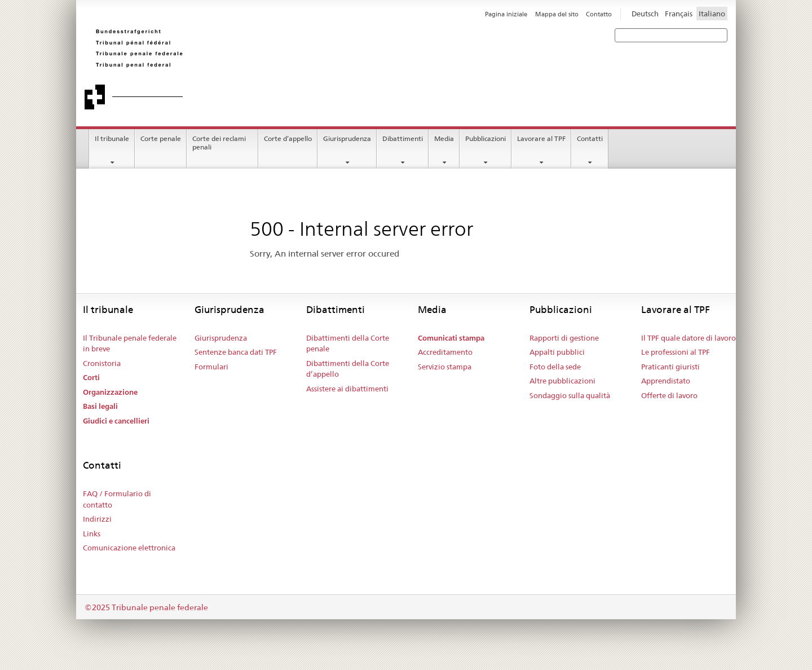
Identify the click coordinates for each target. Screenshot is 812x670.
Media (444, 138)
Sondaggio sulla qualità (570, 395)
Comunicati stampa (451, 338)
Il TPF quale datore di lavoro (689, 338)
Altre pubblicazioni (562, 381)
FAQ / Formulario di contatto (117, 499)
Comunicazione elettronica (129, 548)
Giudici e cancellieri (116, 421)
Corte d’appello (288, 138)
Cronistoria (102, 363)
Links (92, 534)
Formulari (211, 367)
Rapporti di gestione (564, 338)
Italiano (712, 14)
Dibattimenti (403, 138)
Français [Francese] (679, 14)
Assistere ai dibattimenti (347, 389)
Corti (91, 378)
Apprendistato (666, 381)
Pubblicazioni (486, 138)
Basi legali (100, 406)
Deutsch (645, 14)
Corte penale (161, 138)
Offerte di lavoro (669, 395)
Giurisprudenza (347, 138)
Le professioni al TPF (676, 352)
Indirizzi (97, 519)
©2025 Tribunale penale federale (146, 607)
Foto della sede (555, 367)
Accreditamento (445, 352)
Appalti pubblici (557, 352)
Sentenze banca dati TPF (236, 352)
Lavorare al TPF (541, 138)
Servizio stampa (445, 367)
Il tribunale (112, 138)
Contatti (590, 138)
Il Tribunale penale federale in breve (130, 343)
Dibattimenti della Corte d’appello (348, 369)
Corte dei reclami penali (219, 143)
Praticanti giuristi (670, 367)
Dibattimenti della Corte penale (348, 343)
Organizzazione (110, 392)
